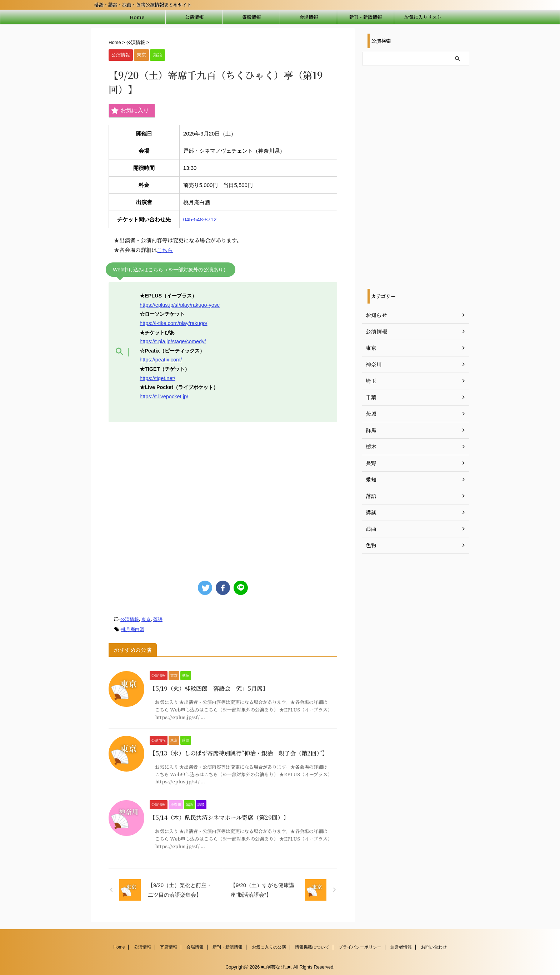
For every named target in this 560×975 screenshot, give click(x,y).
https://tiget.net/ (157, 377)
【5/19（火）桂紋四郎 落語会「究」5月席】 (209, 687)
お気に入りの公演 (269, 945)
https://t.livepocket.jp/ (164, 395)
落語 (158, 618)
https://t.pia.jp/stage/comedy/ (172, 341)
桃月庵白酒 (133, 628)
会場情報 (309, 17)
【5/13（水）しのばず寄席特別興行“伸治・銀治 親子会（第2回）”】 (239, 751)
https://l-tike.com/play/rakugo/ (173, 323)
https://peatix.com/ (161, 359)
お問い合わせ (434, 945)
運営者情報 (401, 945)
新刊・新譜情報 (366, 17)
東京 (146, 618)
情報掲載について (312, 945)
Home (137, 17)
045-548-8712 (200, 219)
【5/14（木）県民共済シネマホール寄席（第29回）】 (219, 816)
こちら (165, 250)
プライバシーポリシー (360, 945)
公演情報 (194, 17)
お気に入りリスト (423, 17)
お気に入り (130, 111)
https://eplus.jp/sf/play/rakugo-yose (179, 305)
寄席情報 (251, 17)
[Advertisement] (223, 497)
